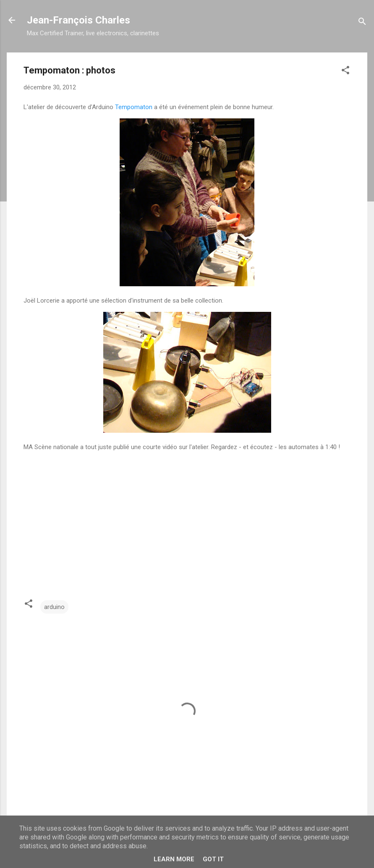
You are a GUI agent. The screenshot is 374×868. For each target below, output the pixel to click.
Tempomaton (134, 107)
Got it (213, 859)
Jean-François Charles (78, 20)
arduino (54, 607)
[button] (345, 72)
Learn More (174, 859)
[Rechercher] (362, 23)
